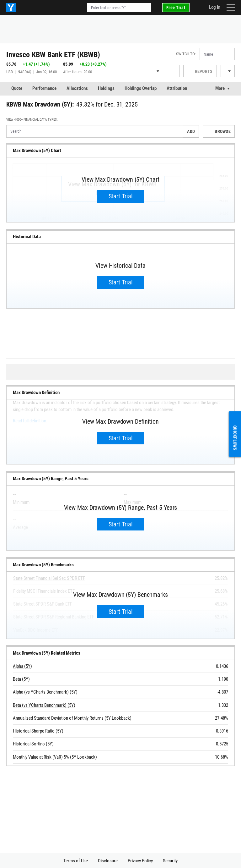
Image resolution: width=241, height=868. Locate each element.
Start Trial (121, 196)
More (220, 88)
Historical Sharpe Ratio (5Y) (38, 731)
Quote (17, 88)
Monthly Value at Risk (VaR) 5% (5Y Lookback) (55, 757)
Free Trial (176, 8)
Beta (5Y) (21, 679)
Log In (215, 7)
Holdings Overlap (141, 88)
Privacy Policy (140, 861)
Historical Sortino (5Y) (33, 744)
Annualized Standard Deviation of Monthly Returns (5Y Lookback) (72, 718)
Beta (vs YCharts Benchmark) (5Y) (44, 705)
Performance (44, 88)
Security (170, 861)
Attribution (177, 88)
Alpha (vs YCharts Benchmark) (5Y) (45, 692)
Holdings (106, 88)
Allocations (77, 88)
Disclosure (108, 861)
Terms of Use (76, 861)
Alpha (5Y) (22, 666)
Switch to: (186, 54)
